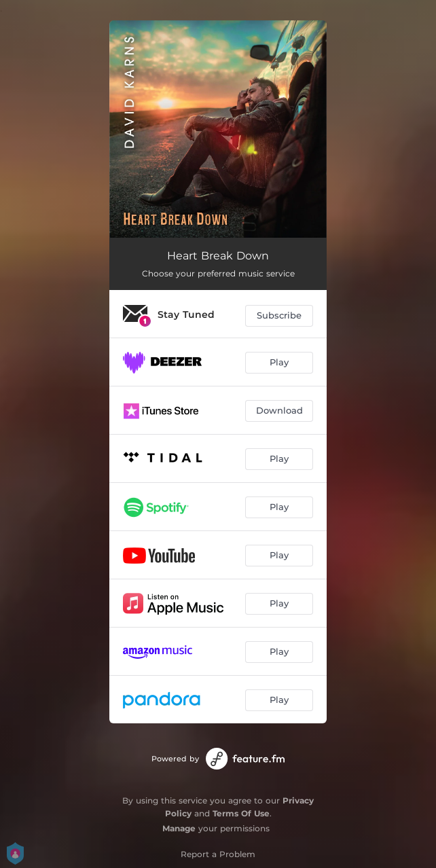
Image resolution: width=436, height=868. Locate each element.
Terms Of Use (241, 813)
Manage (179, 828)
